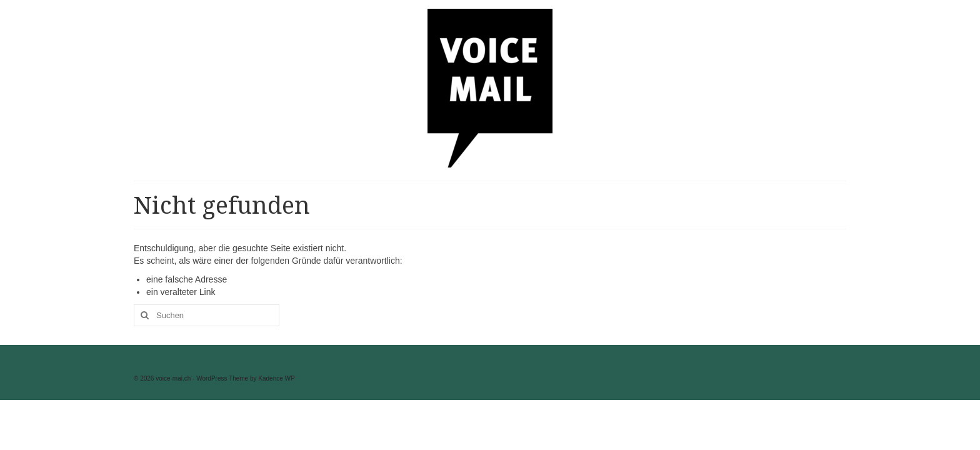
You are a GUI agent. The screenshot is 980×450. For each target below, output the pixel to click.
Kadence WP (276, 378)
